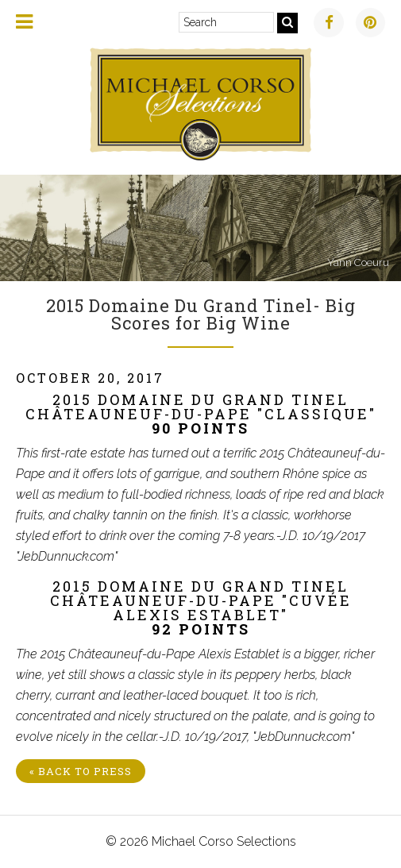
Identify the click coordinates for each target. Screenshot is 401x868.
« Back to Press (81, 771)
